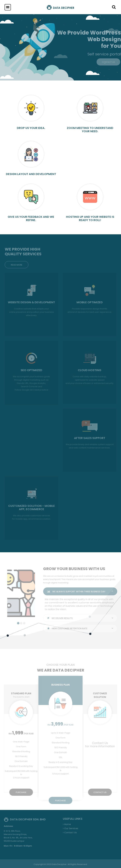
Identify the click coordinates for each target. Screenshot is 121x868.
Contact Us (70, 832)
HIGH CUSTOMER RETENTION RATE (80, 628)
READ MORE (17, 265)
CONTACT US (100, 792)
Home (67, 824)
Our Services (71, 828)
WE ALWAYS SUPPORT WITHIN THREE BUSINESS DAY (80, 592)
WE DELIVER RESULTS (80, 618)
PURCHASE (21, 792)
